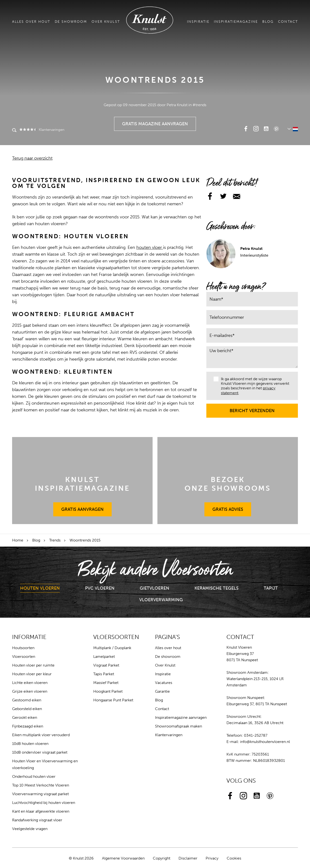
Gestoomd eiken (27, 700)
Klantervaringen (42, 130)
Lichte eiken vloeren (30, 683)
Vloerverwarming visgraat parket (40, 794)
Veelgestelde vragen (30, 829)
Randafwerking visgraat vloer (37, 820)
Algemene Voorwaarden (123, 858)
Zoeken (14, 131)
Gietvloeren (155, 588)
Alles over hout (31, 22)
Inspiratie (198, 22)
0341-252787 (256, 735)
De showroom (71, 22)
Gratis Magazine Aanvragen (155, 122)
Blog (268, 22)
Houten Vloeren (40, 588)
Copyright (162, 858)
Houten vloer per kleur (32, 674)
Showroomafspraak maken (178, 726)
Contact (288, 22)
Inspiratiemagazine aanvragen (181, 717)
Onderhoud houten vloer (34, 776)
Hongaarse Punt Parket (113, 700)
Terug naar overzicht (32, 158)
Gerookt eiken (25, 717)
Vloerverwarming (161, 600)
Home (18, 540)
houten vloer (150, 247)
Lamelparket (104, 657)
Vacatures (164, 683)
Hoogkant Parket (108, 691)
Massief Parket (106, 683)
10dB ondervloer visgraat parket (40, 752)
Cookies (234, 858)
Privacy (212, 858)
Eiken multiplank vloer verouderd (41, 735)
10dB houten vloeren (30, 744)
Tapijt (271, 588)
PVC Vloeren (100, 588)
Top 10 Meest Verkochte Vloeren (41, 785)
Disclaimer (188, 858)
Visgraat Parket (106, 665)
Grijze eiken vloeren (30, 691)
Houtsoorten (23, 648)
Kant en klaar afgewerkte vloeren (41, 811)
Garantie (162, 691)
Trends (55, 540)
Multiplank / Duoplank (112, 648)
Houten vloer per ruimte (33, 665)
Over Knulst (106, 22)
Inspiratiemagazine (236, 22)
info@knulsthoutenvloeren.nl (265, 742)
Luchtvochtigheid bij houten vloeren (44, 803)
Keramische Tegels (217, 588)
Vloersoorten (24, 657)
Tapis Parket (104, 674)
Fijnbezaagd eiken (28, 726)
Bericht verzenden (252, 408)
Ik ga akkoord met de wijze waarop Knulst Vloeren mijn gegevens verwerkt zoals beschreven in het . (251, 386)
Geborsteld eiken (27, 709)
